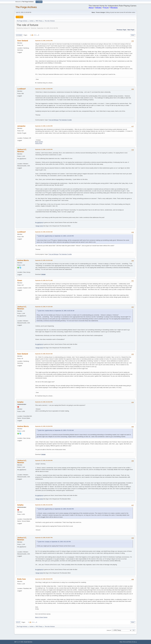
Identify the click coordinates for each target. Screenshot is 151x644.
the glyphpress (39, 222)
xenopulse (21, 126)
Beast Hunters (39, 142)
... (37, 35)
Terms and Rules (127, 642)
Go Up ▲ (135, 642)
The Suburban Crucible (65, 120)
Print (133, 35)
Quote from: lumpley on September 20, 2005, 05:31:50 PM (54, 542)
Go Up (18, 622)
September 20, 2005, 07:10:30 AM (44, 307)
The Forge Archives (26, 7)
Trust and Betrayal (53, 120)
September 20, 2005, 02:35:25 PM (44, 402)
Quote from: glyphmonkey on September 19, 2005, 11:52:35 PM (56, 236)
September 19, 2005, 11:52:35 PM (44, 149)
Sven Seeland (23, 41)
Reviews (114, 8)
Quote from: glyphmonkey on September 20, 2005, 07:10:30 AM (56, 430)
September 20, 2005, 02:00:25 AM (44, 232)
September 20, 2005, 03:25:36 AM (44, 260)
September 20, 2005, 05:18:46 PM (44, 460)
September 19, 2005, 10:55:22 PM (44, 41)
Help (121, 642)
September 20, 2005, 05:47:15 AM (44, 280)
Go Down (19, 35)
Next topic (131, 30)
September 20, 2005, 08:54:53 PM (44, 579)
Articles (98, 8)
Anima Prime (39, 143)
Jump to (109, 630)
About (91, 8)
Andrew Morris (23, 260)
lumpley (20, 402)
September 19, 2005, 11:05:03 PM (44, 89)
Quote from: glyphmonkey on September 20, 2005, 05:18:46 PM (56, 509)
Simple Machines (28, 642)
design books (39, 226)
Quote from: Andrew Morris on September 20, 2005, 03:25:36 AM (56, 311)
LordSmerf (21, 89)
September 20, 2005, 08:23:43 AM (44, 354)
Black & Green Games (41, 617)
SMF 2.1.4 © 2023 (19, 642)
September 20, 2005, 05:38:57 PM (44, 538)
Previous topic (122, 30)
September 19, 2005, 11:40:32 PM (44, 126)
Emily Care (22, 579)
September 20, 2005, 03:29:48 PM (44, 426)
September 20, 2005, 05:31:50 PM (44, 505)
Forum (106, 8)
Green (20, 280)
